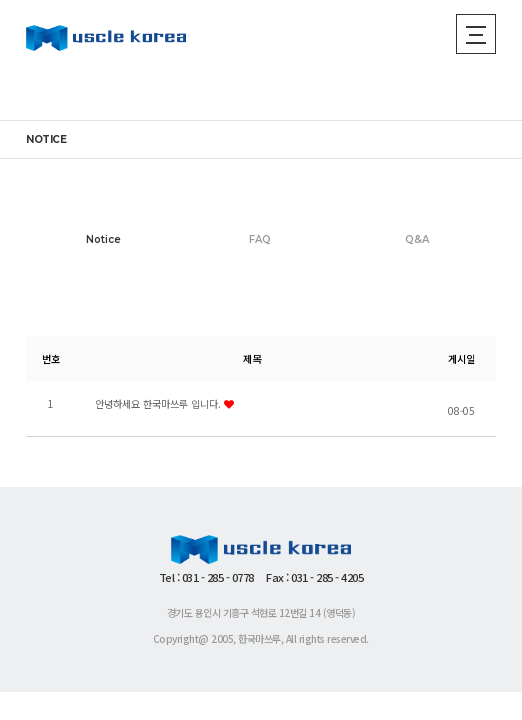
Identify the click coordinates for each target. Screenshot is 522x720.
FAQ (260, 239)
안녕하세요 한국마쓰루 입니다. (164, 403)
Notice (103, 239)
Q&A (417, 239)
